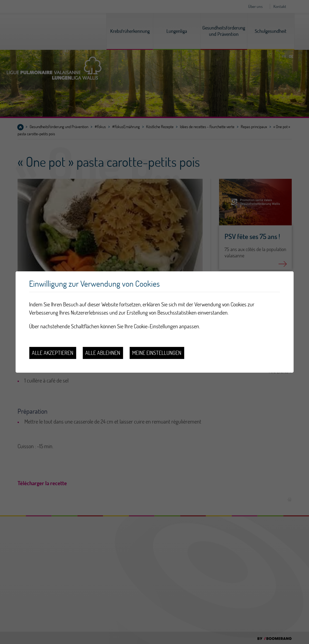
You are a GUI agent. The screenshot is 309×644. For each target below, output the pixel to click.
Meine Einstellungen (157, 353)
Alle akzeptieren (53, 353)
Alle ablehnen (103, 353)
